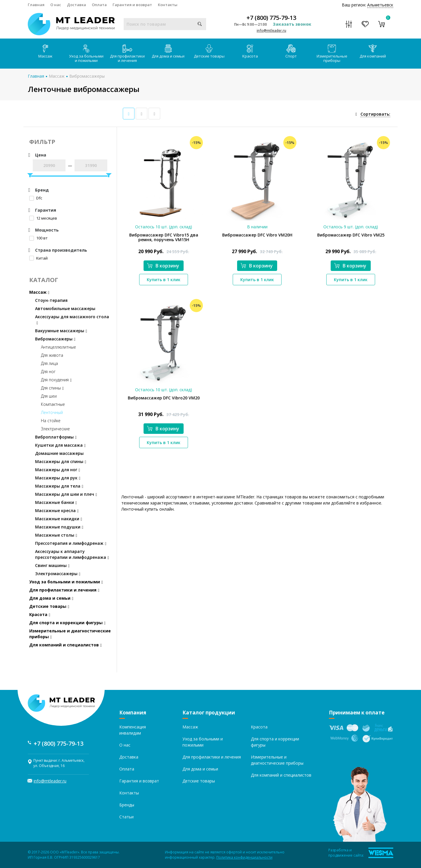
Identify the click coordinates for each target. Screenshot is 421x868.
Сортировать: (375, 114)
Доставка (76, 5)
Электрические (55, 429)
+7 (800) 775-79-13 (271, 18)
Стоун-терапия (51, 300)
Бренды (127, 805)
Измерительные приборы (332, 54)
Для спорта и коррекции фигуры (67, 623)
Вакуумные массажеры (61, 331)
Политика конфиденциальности (244, 857)
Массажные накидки (59, 519)
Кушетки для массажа (60, 445)
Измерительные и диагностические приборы (70, 634)
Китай (38, 258)
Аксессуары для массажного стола (72, 320)
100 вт (38, 238)
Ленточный (52, 412)
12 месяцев (43, 218)
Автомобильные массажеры (65, 308)
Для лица (49, 363)
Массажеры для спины (61, 461)
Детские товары (209, 52)
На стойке (51, 421)
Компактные (53, 404)
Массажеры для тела (59, 486)
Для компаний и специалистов (65, 645)
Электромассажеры (58, 574)
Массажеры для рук (58, 478)
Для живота (52, 355)
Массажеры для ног (58, 470)
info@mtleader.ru (271, 31)
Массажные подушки (59, 527)
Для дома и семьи (168, 52)
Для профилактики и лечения (127, 54)
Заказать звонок (292, 24)
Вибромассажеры (87, 76)
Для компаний (373, 52)
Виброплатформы (56, 437)
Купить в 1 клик (164, 280)
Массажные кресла (57, 510)
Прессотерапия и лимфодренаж (71, 543)
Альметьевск (380, 5)
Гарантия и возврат (132, 5)
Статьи (126, 817)
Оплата (99, 5)
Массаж (45, 52)
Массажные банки (56, 502)
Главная (36, 5)
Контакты (168, 5)
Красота (250, 52)
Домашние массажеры (59, 453)
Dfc (36, 198)
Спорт (291, 52)
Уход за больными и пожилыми (86, 54)
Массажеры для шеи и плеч (66, 494)
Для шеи (49, 396)
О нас (56, 5)
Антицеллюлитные (58, 347)
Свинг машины (52, 565)
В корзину (163, 266)
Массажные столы (56, 535)
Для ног (48, 372)
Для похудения (56, 380)
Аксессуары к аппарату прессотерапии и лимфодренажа (72, 554)
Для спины (52, 388)
